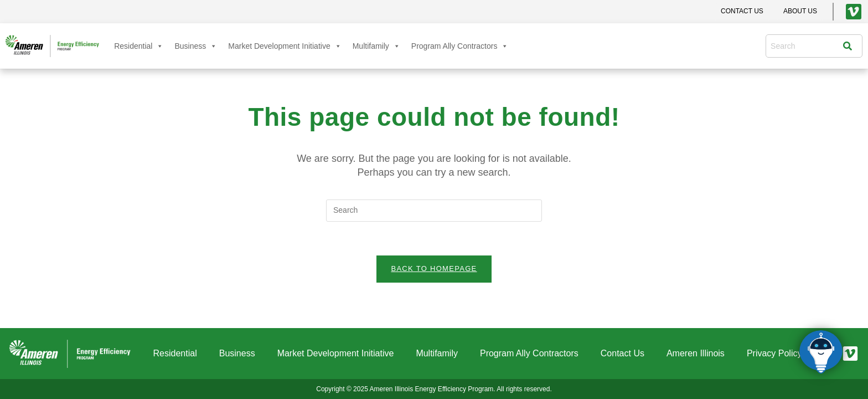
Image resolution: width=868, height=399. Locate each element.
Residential (139, 46)
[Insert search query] (434, 211)
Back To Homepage (434, 268)
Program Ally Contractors (460, 46)
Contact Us (622, 353)
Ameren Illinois (696, 353)
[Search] (850, 46)
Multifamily (376, 46)
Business (196, 46)
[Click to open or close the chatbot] (821, 352)
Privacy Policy (774, 353)
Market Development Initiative (285, 46)
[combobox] (807, 46)
